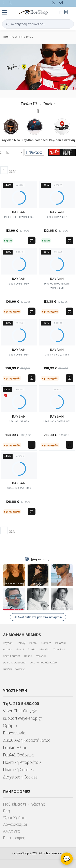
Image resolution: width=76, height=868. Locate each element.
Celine (28, 656)
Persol (33, 643)
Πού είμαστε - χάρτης (24, 804)
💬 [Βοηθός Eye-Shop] (67, 859)
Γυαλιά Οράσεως (14, 669)
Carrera (46, 643)
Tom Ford (59, 649)
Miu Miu (44, 649)
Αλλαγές (11, 831)
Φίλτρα (34, 152)
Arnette (8, 649)
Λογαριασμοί (15, 824)
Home (6, 37)
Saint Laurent (11, 656)
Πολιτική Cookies (18, 770)
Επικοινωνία (14, 733)
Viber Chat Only (20, 711)
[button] (38, 24)
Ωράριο (10, 726)
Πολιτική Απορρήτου (22, 762)
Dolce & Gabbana (14, 662)
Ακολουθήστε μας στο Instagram (38, 617)
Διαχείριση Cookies (20, 777)
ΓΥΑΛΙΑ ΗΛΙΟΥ (18, 37)
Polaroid (60, 643)
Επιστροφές (14, 838)
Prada (32, 649)
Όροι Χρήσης (15, 818)
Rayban (8, 643)
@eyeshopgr (41, 559)
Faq (7, 811)
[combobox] (14, 152)
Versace (41, 656)
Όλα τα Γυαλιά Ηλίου (43, 662)
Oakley (21, 643)
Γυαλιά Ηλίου (15, 748)
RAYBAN (30, 37)
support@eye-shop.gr (23, 718)
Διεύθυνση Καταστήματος (27, 740)
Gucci (20, 649)
